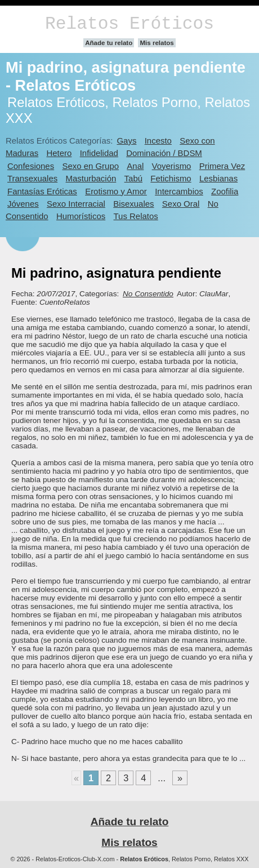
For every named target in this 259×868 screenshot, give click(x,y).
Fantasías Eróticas (42, 191)
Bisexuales (133, 204)
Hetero (59, 153)
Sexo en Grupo (90, 166)
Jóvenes (23, 204)
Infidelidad (99, 153)
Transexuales (32, 178)
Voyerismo (172, 166)
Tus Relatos (136, 216)
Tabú (133, 178)
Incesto (158, 141)
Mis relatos (157, 43)
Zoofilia (225, 191)
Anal (135, 166)
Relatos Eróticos (129, 24)
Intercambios (179, 191)
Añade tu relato (109, 43)
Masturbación (91, 178)
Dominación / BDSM (164, 153)
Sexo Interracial (76, 204)
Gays (126, 141)
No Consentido (148, 294)
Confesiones (31, 166)
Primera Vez (222, 166)
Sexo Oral (181, 204)
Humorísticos (81, 216)
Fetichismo (171, 178)
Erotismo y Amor (116, 191)
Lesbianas (218, 178)
